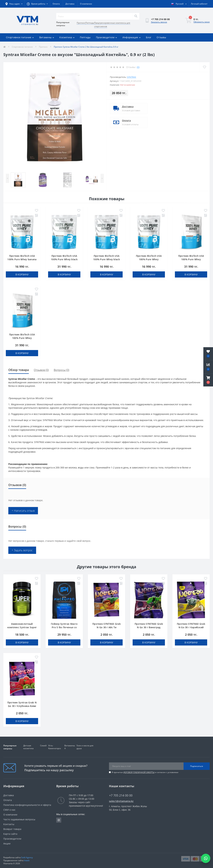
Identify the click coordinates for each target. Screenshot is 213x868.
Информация (132, 37)
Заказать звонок (159, 22)
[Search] (136, 16)
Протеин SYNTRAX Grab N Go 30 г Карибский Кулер (191, 627)
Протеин (81, 23)
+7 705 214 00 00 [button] (121, 795)
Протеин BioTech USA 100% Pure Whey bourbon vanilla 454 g (149, 259)
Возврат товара (12, 829)
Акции (7, 843)
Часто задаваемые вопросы (19, 819)
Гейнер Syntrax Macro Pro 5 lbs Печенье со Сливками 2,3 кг (64, 627)
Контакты (9, 824)
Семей (43, 746)
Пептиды (90, 23)
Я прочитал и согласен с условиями (145, 772)
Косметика (67, 37)
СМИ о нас (9, 810)
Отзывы (161, 37)
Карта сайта (10, 834)
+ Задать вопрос (22, 550)
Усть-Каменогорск (55, 747)
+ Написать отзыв (23, 511)
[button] (208, 380)
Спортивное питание (20, 37)
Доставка (70, 4)
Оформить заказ (202, 22)
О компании (86, 4)
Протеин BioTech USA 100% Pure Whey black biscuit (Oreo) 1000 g (64, 259)
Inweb (27, 860)
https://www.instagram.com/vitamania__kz (59, 820)
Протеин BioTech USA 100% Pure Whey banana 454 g (22, 259)
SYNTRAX (132, 77)
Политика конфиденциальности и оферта (27, 805)
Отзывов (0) (41, 370)
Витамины (47, 37)
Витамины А (70, 747)
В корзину (22, 274)
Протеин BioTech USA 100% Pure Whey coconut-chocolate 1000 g (22, 338)
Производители (107, 37)
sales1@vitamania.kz (121, 801)
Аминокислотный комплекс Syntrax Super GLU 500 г (22, 627)
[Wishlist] (204, 67)
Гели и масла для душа (85, 747)
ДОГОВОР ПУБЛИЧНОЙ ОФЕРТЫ (139, 772)
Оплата (56, 4)
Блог (149, 37)
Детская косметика (28, 747)
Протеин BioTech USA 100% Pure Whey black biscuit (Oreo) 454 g (106, 259)
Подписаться (197, 766)
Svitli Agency (27, 857)
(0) (138, 67)
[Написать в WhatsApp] (206, 858)
